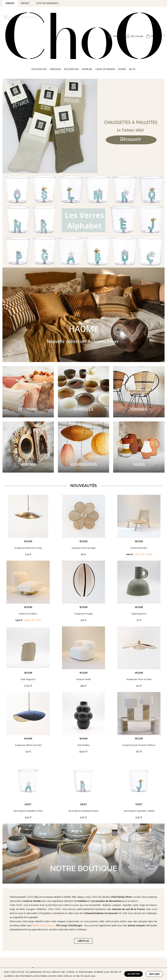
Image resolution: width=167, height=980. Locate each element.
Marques (55, 27)
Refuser (154, 974)
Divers (122, 27)
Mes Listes (118, 15)
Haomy (51, 884)
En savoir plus (88, 976)
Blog (132, 27)
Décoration (71, 27)
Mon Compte (137, 15)
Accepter (133, 974)
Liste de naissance (47, 3)
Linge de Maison (105, 27)
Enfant (25, 3)
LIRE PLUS (83, 899)
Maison (10, 3)
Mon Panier (158, 15)
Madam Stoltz (39, 884)
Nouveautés (39, 27)
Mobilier (87, 27)
